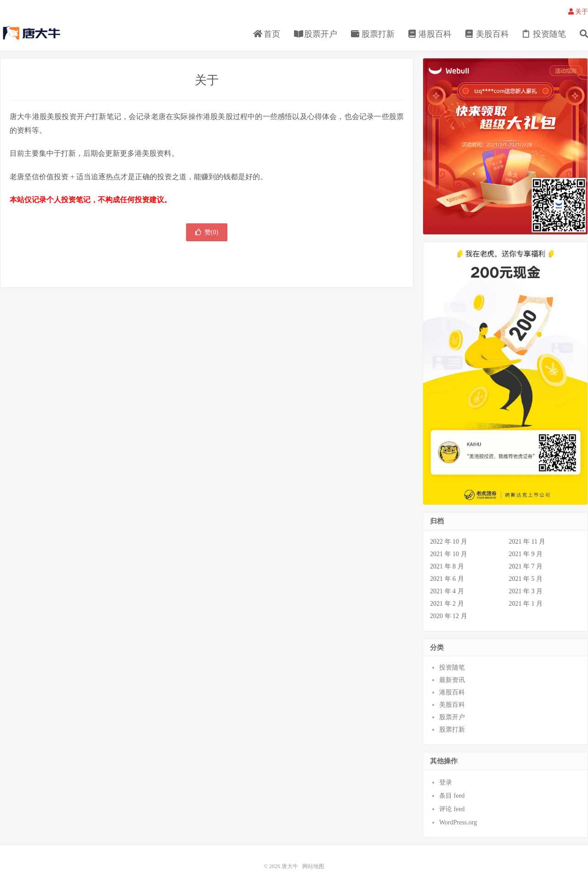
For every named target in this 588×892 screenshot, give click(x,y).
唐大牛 (33, 33)
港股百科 (430, 34)
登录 (446, 782)
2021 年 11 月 (527, 542)
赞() (207, 232)
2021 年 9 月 (526, 554)
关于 (578, 12)
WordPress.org (458, 822)
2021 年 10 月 (449, 554)
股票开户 (316, 34)
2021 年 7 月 (526, 566)
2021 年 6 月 (447, 579)
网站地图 (313, 866)
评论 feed (452, 809)
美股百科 (487, 34)
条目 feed (452, 796)
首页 (267, 34)
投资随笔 (545, 34)
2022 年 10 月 (449, 542)
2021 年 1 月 (526, 604)
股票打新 (373, 34)
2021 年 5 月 (526, 579)
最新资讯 (452, 680)
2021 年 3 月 (526, 591)
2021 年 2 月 (447, 604)
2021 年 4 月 (447, 591)
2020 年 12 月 (449, 616)
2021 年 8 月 (447, 566)
